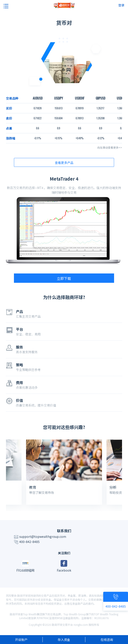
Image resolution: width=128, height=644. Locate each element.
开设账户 (21, 640)
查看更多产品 (64, 163)
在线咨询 (107, 640)
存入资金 (64, 640)
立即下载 (64, 278)
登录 (121, 5)
